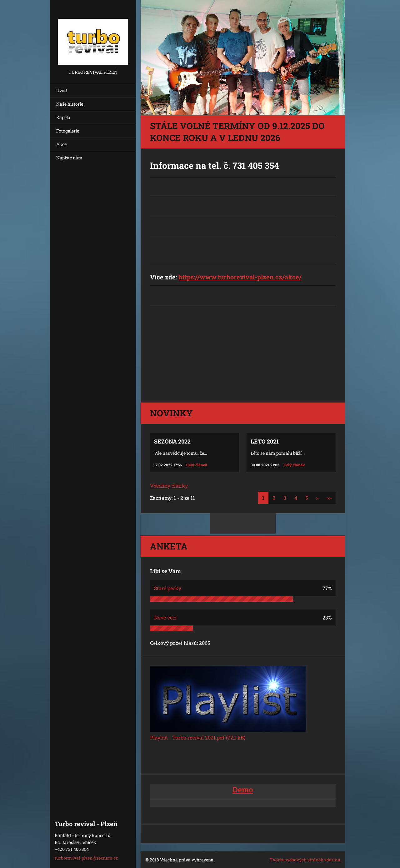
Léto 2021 (265, 441)
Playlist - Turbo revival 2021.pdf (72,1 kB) (198, 738)
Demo (243, 790)
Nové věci (165, 617)
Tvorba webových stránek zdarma (305, 860)
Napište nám (69, 158)
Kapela (63, 117)
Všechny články (169, 486)
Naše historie (70, 104)
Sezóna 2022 (172, 441)
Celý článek (197, 465)
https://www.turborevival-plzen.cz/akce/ (240, 277)
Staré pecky (168, 588)
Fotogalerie (68, 131)
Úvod (62, 90)
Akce (61, 144)
